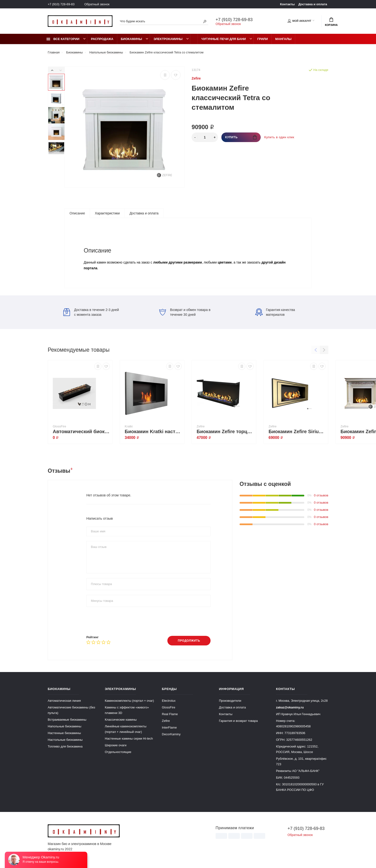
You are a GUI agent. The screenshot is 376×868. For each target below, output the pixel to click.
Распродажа (102, 39)
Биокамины (131, 39)
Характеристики (107, 213)
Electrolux (169, 701)
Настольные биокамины (65, 740)
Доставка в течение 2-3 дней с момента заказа (91, 312)
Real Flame (170, 714)
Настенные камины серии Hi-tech (129, 739)
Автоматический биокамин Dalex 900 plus (81, 431)
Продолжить (189, 641)
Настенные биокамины (64, 733)
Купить (241, 137)
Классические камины (121, 720)
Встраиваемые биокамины (67, 720)
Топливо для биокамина (65, 746)
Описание (77, 213)
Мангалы (283, 39)
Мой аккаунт (299, 21)
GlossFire (169, 707)
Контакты (287, 4)
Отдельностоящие (118, 752)
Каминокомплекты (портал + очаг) (129, 701)
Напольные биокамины (65, 726)
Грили (263, 39)
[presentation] (123, 621)
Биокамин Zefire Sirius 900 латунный (297, 431)
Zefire (166, 721)
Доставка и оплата (313, 4)
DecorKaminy (171, 734)
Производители (230, 701)
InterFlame (169, 727)
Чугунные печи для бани (224, 39)
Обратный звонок (97, 4)
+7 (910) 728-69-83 (61, 4)
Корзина (331, 22)
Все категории (63, 39)
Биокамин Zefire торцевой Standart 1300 (225, 431)
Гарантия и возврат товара (238, 721)
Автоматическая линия (64, 701)
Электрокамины (168, 39)
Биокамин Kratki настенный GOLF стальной (153, 431)
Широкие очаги (116, 745)
